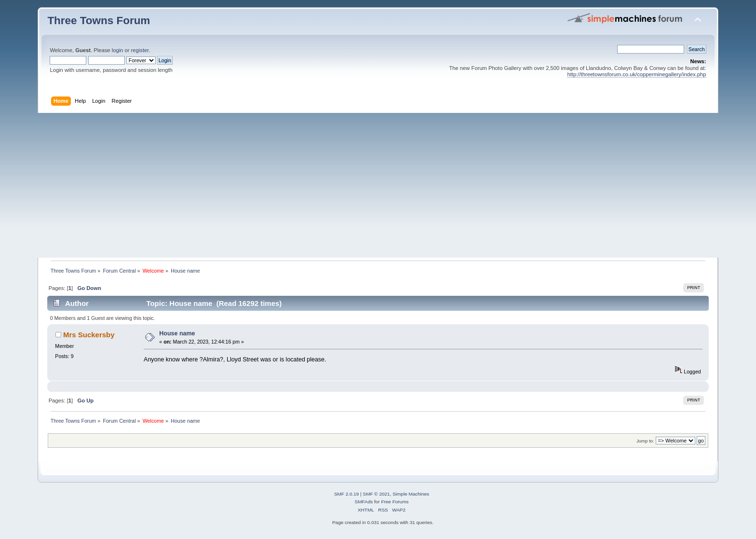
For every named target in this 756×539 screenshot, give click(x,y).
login (118, 50)
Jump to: (645, 441)
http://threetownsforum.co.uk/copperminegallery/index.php (636, 74)
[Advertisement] (378, 185)
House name (177, 333)
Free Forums (395, 502)
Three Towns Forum (99, 21)
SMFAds (364, 502)
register (140, 50)
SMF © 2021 (377, 494)
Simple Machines (411, 494)
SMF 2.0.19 (347, 494)
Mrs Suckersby (89, 335)
